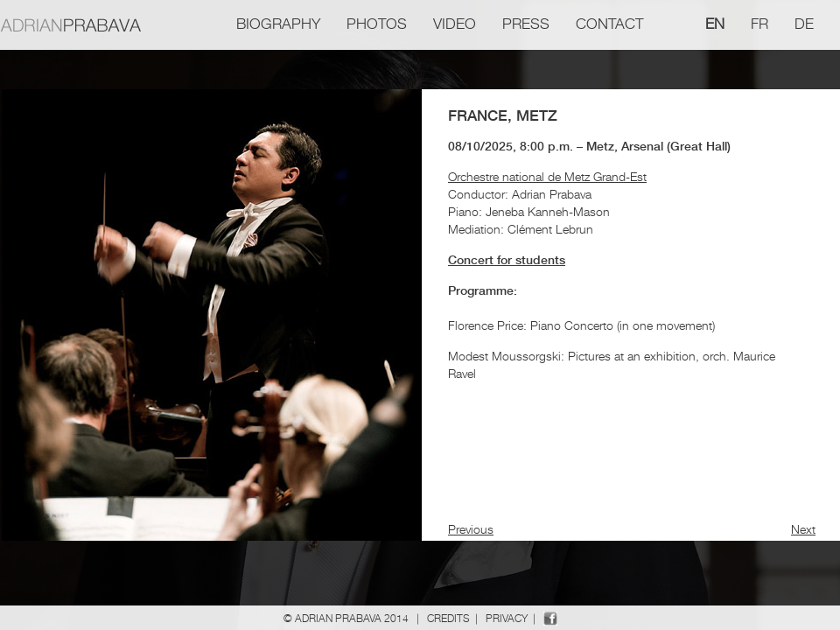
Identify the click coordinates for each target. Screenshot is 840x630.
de (804, 24)
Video (455, 24)
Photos (377, 24)
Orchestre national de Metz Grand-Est (547, 176)
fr (759, 24)
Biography (278, 24)
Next (803, 529)
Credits (448, 618)
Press (526, 24)
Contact (609, 24)
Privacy (507, 618)
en (715, 24)
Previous (471, 529)
